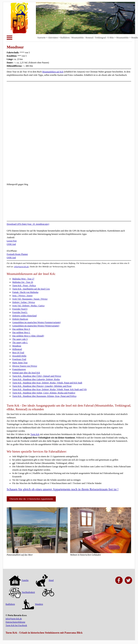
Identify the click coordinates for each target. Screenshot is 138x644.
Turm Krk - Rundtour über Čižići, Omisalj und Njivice (37, 376)
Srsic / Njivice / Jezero (22, 296)
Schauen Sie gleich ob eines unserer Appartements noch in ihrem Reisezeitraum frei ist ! (63, 489)
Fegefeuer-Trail (19, 359)
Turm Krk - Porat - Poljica (24, 285)
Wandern (33, 604)
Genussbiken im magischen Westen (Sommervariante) (36, 322)
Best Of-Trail (18, 353)
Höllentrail (17, 349)
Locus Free (12, 241)
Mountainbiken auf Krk (53, 72)
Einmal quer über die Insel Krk (26, 373)
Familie (19, 580)
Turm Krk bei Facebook (16, 625)
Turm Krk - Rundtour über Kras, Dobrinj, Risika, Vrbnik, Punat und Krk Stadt (47, 383)
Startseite (42, 38)
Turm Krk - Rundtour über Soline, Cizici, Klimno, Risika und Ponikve (44, 393)
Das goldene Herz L (21, 332)
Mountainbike (122, 38)
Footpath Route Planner (17, 254)
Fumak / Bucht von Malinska (25, 292)
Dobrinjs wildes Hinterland (24, 316)
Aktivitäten (53, 38)
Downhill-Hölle (19, 356)
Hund (45, 580)
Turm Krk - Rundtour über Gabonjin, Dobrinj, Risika (36, 379)
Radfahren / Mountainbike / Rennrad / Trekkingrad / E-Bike (87, 38)
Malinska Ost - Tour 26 (23, 282)
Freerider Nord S (20, 309)
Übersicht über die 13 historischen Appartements (31, 499)
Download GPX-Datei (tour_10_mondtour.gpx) (28, 224)
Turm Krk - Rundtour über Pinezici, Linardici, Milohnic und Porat (42, 386)
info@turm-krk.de (21, 267)
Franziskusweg (19, 369)
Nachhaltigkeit (22, 592)
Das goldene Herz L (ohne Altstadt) (28, 336)
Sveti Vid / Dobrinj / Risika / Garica (28, 306)
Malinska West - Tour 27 (23, 279)
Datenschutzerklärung (15, 622)
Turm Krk (35, 434)
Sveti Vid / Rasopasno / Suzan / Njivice (30, 299)
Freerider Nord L (20, 312)
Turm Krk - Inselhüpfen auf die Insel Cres (31, 289)
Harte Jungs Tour (20, 363)
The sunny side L (20, 342)
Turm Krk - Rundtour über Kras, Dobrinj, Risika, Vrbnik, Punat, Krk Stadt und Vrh (49, 389)
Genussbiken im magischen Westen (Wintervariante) (36, 326)
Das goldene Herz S (21, 329)
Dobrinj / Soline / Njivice (24, 302)
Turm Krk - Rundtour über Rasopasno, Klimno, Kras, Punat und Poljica (44, 396)
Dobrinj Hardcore (20, 319)
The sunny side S (20, 339)
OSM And (11, 244)
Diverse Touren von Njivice (25, 366)
